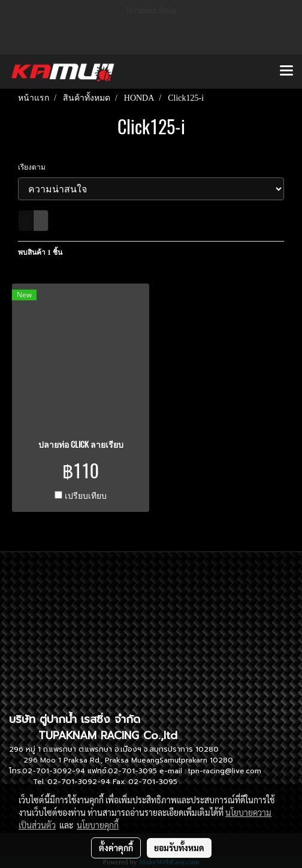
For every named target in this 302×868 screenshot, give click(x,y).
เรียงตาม (34, 167)
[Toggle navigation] (286, 71)
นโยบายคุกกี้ (98, 825)
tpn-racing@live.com (225, 771)
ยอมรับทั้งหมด (179, 848)
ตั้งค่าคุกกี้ (116, 848)
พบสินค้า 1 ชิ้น (40, 252)
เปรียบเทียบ (86, 496)
